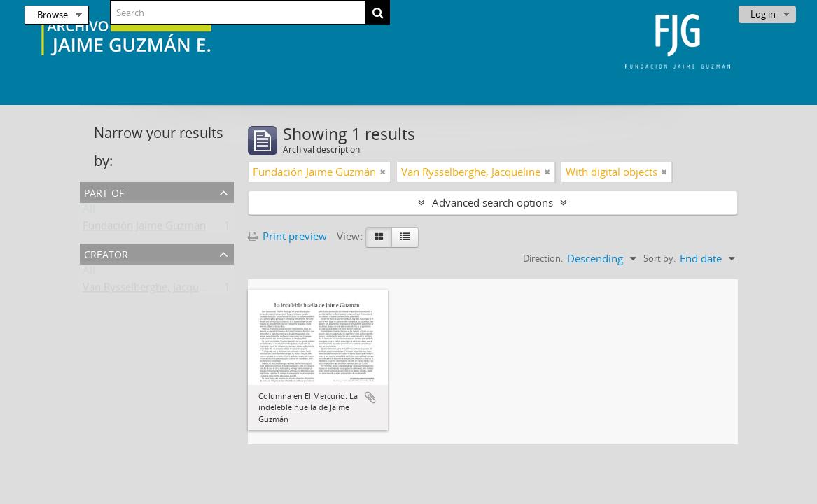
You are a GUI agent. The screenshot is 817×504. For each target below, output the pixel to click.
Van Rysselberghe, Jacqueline (152, 290)
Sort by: (659, 258)
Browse (53, 15)
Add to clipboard (370, 398)
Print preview (287, 236)
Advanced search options (493, 202)
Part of (104, 191)
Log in (763, 14)
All (89, 211)
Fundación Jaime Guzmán (144, 228)
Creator (106, 253)
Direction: (543, 258)
